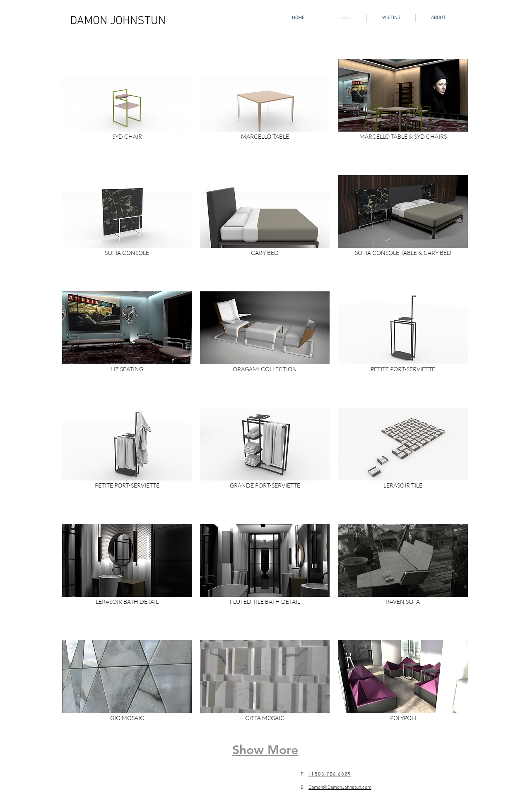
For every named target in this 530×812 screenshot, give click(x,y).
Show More (265, 750)
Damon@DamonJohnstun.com (340, 788)
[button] (127, 113)
